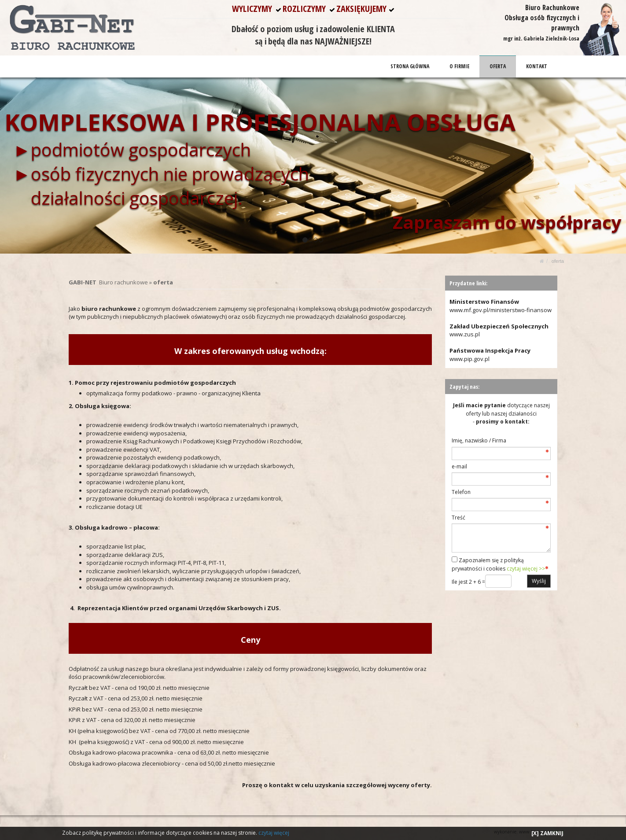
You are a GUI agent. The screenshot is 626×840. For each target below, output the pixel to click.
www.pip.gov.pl (470, 359)
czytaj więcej (274, 833)
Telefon (461, 492)
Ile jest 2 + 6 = (468, 582)
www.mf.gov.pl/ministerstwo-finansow (501, 310)
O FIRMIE (460, 66)
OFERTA (498, 66)
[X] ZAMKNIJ (547, 833)
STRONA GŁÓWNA (410, 66)
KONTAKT (537, 66)
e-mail (459, 466)
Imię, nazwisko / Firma (479, 440)
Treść (458, 518)
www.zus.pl (465, 334)
